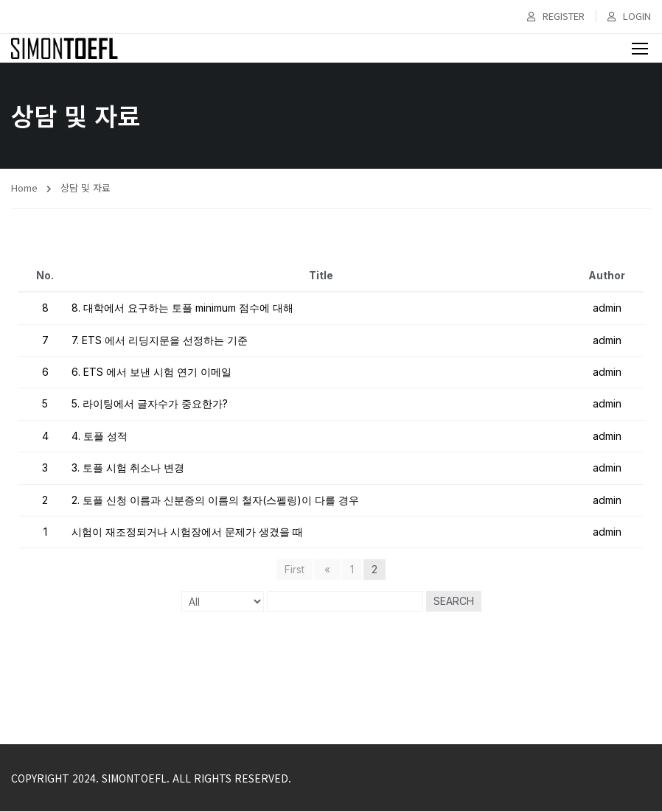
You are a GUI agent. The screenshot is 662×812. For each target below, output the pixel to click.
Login (629, 16)
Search (454, 602)
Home (24, 188)
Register (556, 16)
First (297, 571)
